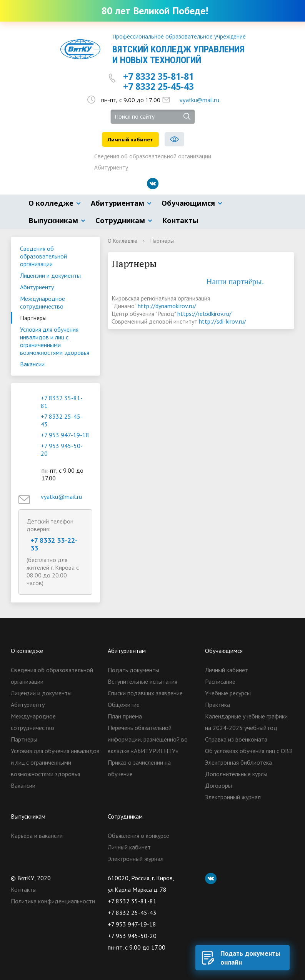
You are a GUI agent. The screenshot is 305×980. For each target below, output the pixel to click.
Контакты (180, 220)
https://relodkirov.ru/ (204, 314)
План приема (125, 716)
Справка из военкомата (236, 739)
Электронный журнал (233, 797)
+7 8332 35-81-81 (158, 76)
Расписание (220, 681)
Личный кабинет (130, 139)
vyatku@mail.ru (199, 100)
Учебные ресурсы (228, 693)
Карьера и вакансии (37, 836)
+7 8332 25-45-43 (158, 86)
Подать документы (133, 670)
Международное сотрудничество (42, 302)
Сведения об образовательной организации (153, 156)
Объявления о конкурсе (138, 836)
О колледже (51, 203)
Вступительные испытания (142, 681)
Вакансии (32, 364)
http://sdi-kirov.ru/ (222, 321)
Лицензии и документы (50, 275)
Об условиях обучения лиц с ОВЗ (248, 751)
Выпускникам (53, 220)
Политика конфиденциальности (53, 901)
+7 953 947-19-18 (65, 435)
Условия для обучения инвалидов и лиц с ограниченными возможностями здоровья (55, 341)
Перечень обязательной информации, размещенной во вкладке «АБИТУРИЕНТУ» (148, 739)
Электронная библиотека (238, 762)
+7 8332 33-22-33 (54, 544)
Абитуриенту (111, 167)
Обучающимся (188, 203)
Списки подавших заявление (145, 693)
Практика (217, 705)
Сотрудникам (120, 220)
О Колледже (122, 241)
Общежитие (124, 705)
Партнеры (33, 318)
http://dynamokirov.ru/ (167, 306)
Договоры (218, 785)
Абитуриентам (117, 203)
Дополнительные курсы (236, 774)
